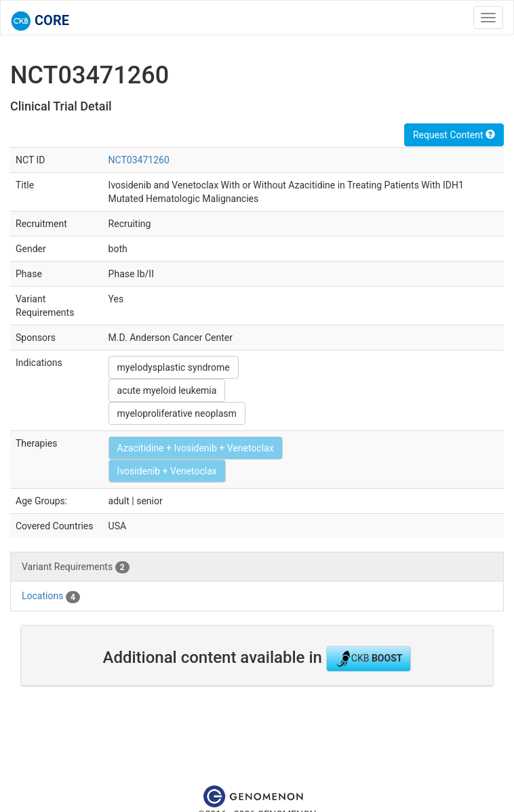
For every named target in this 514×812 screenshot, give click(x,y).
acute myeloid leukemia (167, 390)
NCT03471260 (139, 160)
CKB (369, 659)
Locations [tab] (51, 596)
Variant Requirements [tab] (76, 567)
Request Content (454, 135)
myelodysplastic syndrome (174, 367)
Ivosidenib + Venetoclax (167, 471)
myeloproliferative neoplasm (177, 413)
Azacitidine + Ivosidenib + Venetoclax (196, 448)
